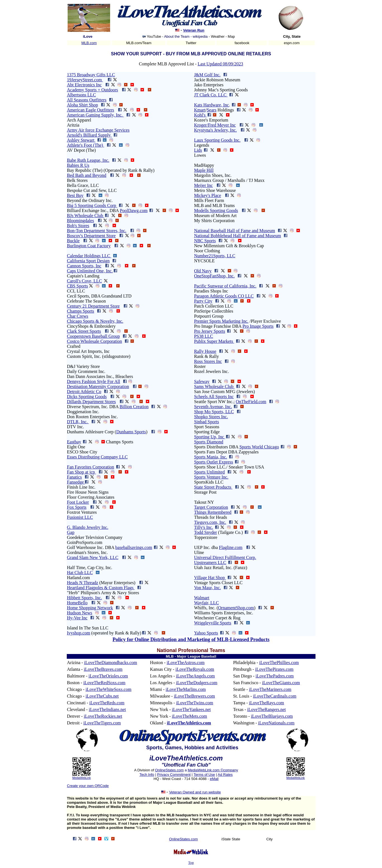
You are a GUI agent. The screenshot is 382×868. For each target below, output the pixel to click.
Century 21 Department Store (93, 306)
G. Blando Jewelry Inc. (88, 527)
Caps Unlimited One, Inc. (90, 271)
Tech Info (147, 775)
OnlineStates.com (169, 770)
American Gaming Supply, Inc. (95, 115)
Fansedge (75, 482)
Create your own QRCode (88, 786)
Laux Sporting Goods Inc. (217, 140)
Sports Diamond (208, 442)
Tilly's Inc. (203, 527)
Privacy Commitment (174, 775)
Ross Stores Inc (208, 361)
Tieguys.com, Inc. (210, 522)
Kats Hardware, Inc (211, 105)
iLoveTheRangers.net (267, 709)
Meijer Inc (203, 185)
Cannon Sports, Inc (84, 266)
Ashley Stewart (81, 140)
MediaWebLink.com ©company (213, 770)
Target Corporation (211, 507)
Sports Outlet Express (213, 462)
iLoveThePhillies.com (279, 663)
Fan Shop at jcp (82, 472)
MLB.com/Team (139, 43)
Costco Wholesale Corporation (95, 341)
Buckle (73, 241)
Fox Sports (77, 507)
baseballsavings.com (134, 547)
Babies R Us (78, 165)
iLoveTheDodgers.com (197, 683)
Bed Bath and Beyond (87, 175)
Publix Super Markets (214, 341)
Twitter (191, 43)
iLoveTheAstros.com (186, 663)
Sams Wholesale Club (214, 387)
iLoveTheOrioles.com (108, 676)
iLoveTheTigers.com (102, 723)
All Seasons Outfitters (87, 100)
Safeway (202, 381)
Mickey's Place (207, 195)
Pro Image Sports (258, 326)
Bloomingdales (81, 221)
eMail (214, 779)
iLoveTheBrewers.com (194, 696)
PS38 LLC (203, 336)
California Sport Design (88, 261)
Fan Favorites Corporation (91, 467)
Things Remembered (213, 512)
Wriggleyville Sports (213, 623)
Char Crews (78, 316)
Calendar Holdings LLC (89, 256)
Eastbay (74, 442)
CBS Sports (78, 286)
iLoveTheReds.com (107, 703)
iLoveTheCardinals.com (275, 696)
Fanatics (74, 477)
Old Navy (203, 271)
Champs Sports (81, 311)
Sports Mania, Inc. (210, 457)
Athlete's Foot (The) (86, 145)
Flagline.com (231, 547)
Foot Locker (78, 502)
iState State (231, 839)
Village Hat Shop (210, 578)
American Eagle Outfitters (91, 110)
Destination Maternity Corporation (98, 387)
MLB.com (89, 43)
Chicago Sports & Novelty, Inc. (95, 321)
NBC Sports (205, 241)
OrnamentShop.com (236, 608)
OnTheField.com (251, 402)
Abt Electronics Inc (84, 85)
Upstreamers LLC (210, 563)
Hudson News (80, 613)
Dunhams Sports (131, 432)
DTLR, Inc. (78, 422)
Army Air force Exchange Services (98, 130)
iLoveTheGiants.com (281, 683)
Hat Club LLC (80, 573)
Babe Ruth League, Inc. (88, 160)
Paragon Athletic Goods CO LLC (224, 296)
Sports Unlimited (209, 472)
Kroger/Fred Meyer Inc (215, 125)
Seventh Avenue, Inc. (213, 407)
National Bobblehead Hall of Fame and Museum (237, 236)
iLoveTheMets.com (189, 716)
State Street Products (213, 487)
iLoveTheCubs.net (102, 696)
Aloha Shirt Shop (83, 105)
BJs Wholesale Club (86, 216)
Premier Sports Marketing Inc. (221, 321)
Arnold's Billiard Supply (90, 135)
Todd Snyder (205, 532)
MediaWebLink (82, 778)
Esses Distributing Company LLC (97, 457)
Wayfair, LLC (206, 603)
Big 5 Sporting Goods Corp (92, 205)
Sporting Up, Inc (209, 437)
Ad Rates (225, 775)
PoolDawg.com (134, 211)
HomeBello (77, 603)
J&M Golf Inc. (207, 75)
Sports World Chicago (259, 447)
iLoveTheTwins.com (195, 703)
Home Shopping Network (90, 608)
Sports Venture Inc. (211, 477)
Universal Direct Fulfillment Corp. (225, 557)
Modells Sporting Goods (216, 211)
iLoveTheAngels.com (195, 676)
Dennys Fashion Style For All (94, 381)
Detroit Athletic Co (84, 392)
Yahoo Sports (206, 633)
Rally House (205, 351)
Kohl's (200, 115)
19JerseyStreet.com (85, 80)
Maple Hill (204, 170)
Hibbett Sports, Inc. (85, 598)
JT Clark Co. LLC (211, 95)
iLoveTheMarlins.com (186, 689)
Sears (212, 110)
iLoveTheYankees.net (191, 709)
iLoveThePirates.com (274, 669)
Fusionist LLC (80, 517)
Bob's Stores (78, 226)
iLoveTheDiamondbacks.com (111, 663)
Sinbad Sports (206, 422)
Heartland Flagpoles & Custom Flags (101, 588)
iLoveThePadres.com (275, 676)
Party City (203, 301)
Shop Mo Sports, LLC (214, 412)
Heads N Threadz (83, 583)
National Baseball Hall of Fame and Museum (234, 231)
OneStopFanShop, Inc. (214, 276)
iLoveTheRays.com (267, 703)
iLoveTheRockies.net (103, 716)
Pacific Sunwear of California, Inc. (225, 286)
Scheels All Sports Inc (214, 397)
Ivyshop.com (79, 633)
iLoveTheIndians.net (107, 709)
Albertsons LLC (82, 95)
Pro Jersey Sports (209, 331)
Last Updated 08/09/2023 (220, 64)
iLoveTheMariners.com (270, 689)
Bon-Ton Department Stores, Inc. (97, 231)
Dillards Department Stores (92, 402)
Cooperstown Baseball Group (93, 336)
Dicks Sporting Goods (87, 397)
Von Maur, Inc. (207, 588)
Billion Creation (134, 407)
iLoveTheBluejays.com (272, 716)
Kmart (200, 110)
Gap (71, 532)
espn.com (292, 43)
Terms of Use (204, 775)
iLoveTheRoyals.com (195, 669)
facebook (242, 43)
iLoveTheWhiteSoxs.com (108, 689)
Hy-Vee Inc (77, 618)
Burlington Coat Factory (89, 246)
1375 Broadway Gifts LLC (91, 75)
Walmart (202, 598)
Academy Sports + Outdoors (93, 90)
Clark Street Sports (84, 331)
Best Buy (75, 195)
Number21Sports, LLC (215, 256)
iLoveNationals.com (276, 723)
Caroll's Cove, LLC (85, 281)
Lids (198, 150)
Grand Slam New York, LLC (93, 557)
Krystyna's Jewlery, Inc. (215, 130)
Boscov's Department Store (91, 236)
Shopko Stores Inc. (211, 417)
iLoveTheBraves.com (103, 669)
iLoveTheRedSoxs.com (104, 683)
